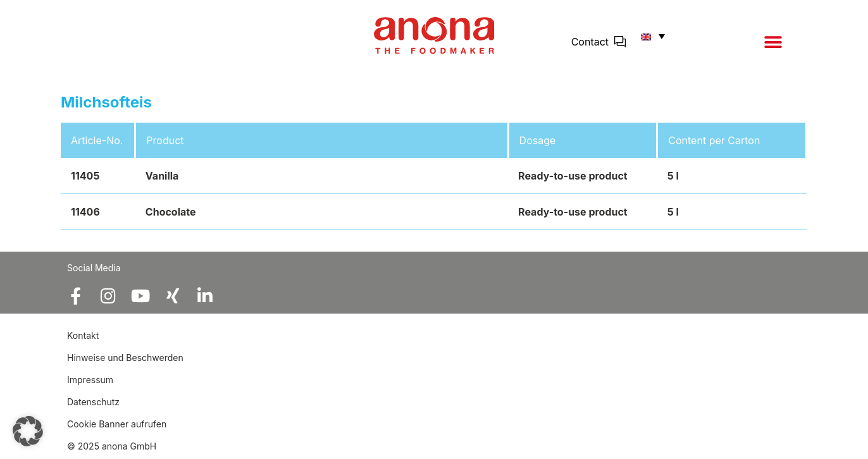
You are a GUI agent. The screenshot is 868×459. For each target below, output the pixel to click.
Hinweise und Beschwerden (125, 358)
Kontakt (84, 335)
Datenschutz (93, 402)
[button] (773, 42)
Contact (590, 42)
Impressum (90, 380)
